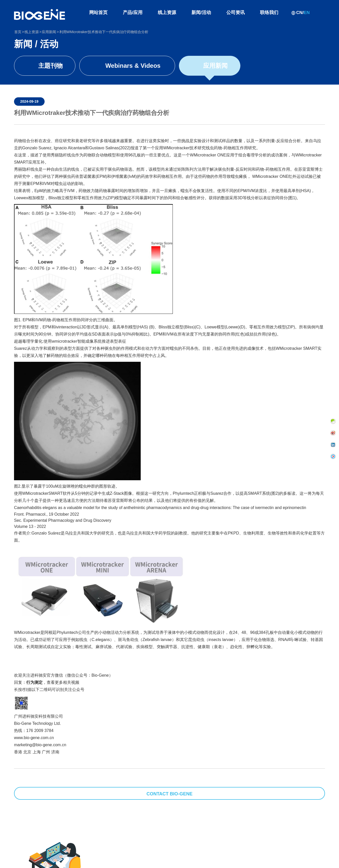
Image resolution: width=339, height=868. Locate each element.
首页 (18, 32)
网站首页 (98, 12)
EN (307, 13)
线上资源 (167, 12)
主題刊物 (50, 66)
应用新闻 (215, 66)
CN (299, 13)
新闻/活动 (201, 12)
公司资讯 (236, 12)
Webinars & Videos (133, 66)
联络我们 (269, 12)
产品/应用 (133, 12)
